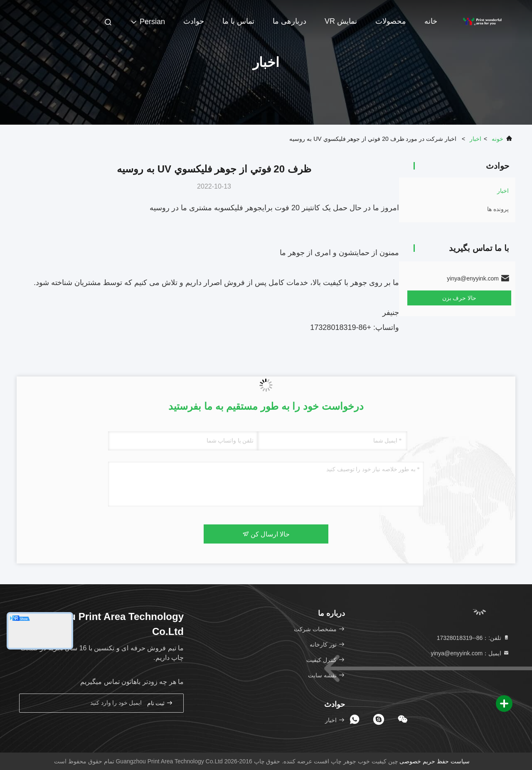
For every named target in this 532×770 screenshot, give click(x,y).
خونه (498, 139)
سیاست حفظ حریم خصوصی (435, 761)
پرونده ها (498, 209)
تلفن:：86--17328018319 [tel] (473, 638)
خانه (431, 21)
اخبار (475, 139)
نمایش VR (341, 21)
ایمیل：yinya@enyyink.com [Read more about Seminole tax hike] (470, 653)
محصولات (391, 21)
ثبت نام (160, 703)
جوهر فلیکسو (241, 208)
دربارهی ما (289, 21)
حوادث (194, 21)
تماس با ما (238, 21)
